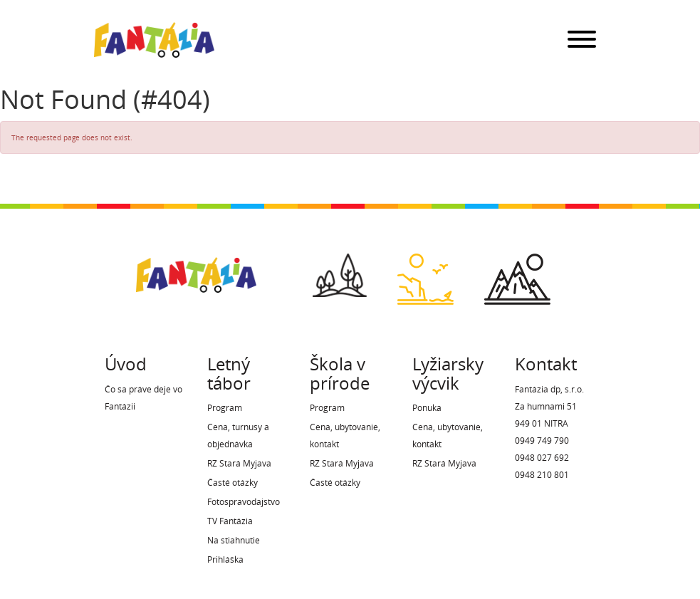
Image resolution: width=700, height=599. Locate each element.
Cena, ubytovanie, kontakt (345, 436)
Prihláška (225, 559)
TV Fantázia (230, 521)
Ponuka (427, 408)
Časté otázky (233, 483)
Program (225, 408)
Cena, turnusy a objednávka (238, 436)
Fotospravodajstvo (244, 502)
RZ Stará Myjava (239, 463)
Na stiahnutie (234, 540)
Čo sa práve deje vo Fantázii (143, 398)
